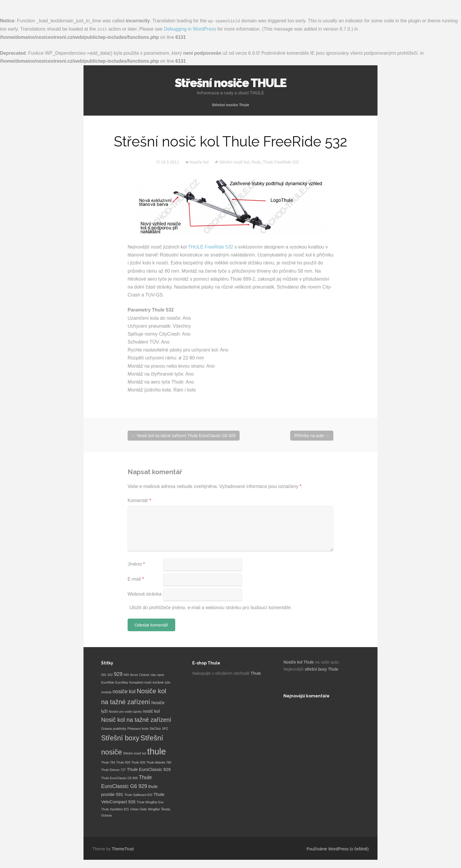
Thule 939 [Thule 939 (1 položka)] (138, 762)
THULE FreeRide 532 (211, 247)
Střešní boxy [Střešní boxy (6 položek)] (120, 738)
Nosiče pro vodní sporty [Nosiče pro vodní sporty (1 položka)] (125, 711)
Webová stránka (145, 594)
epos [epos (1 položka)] (161, 674)
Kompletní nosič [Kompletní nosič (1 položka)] (141, 682)
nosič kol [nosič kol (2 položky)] (151, 711)
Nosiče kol (199, 162)
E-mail (136, 579)
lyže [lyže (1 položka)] (168, 682)
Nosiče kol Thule (299, 662)
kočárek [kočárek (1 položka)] (158, 682)
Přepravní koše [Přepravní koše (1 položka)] (138, 728)
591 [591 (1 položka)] (104, 674)
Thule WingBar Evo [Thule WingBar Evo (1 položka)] (150, 802)
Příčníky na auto (312, 435)
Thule (256, 673)
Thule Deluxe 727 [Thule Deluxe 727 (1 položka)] (113, 769)
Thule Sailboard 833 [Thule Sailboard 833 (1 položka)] (138, 794)
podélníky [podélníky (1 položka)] (120, 728)
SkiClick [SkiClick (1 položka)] (155, 728)
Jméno (136, 564)
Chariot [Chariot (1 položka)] (144, 674)
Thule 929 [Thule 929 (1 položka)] (123, 762)
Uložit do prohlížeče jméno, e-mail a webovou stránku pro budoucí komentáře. (211, 607)
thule (256, 162)
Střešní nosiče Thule (230, 104)
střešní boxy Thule (321, 669)
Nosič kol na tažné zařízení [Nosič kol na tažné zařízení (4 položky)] (136, 719)
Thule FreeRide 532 (281, 162)
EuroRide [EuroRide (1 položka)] (108, 682)
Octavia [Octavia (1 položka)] (106, 728)
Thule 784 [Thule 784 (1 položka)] (108, 762)
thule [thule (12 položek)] (157, 751)
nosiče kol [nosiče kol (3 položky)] (124, 691)
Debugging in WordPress (190, 29)
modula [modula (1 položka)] (106, 692)
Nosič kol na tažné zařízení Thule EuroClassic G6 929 (184, 435)
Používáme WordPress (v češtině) (338, 849)
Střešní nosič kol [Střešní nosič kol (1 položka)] (135, 753)
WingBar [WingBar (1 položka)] (154, 809)
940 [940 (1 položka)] (126, 674)
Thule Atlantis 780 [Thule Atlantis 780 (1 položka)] (159, 762)
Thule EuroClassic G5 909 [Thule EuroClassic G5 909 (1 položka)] (119, 778)
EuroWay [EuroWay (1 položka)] (122, 682)
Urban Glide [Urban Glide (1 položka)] (139, 809)
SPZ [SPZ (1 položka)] (165, 728)
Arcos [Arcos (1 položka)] (134, 674)
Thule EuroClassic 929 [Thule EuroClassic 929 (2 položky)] (149, 769)
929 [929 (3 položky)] (118, 674)
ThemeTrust (123, 849)
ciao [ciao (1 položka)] (153, 674)
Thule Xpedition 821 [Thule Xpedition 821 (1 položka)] (115, 809)
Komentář (139, 500)
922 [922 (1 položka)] (110, 674)
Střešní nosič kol (234, 162)
